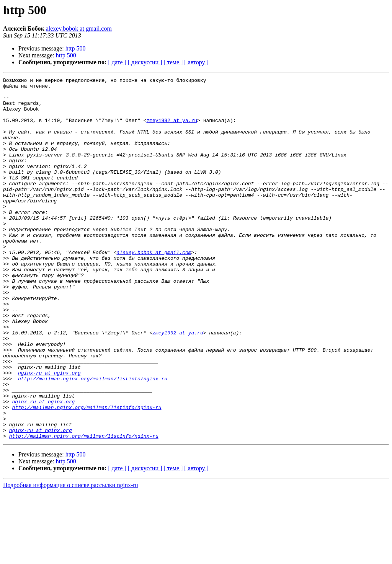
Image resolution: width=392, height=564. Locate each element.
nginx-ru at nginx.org (49, 432)
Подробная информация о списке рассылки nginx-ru (71, 557)
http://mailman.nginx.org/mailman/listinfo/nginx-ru (93, 439)
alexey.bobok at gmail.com (79, 29)
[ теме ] (173, 62)
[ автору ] (196, 62)
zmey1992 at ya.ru (172, 129)
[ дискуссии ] (145, 62)
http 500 (76, 48)
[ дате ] (117, 62)
